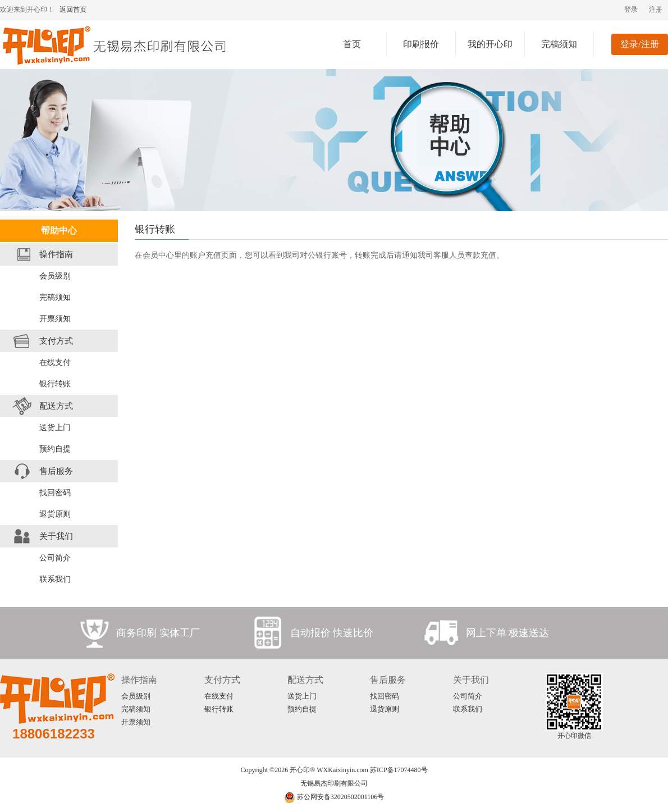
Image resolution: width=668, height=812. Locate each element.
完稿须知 (559, 44)
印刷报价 (421, 44)
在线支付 (55, 362)
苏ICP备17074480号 (399, 770)
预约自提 (55, 449)
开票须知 (55, 319)
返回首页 (73, 10)
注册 (656, 10)
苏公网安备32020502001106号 (334, 797)
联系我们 (55, 579)
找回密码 (55, 493)
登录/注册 (639, 44)
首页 (352, 44)
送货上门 (55, 428)
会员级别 (55, 276)
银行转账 (55, 384)
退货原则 (55, 514)
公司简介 (55, 558)
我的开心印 (490, 44)
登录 (631, 10)
